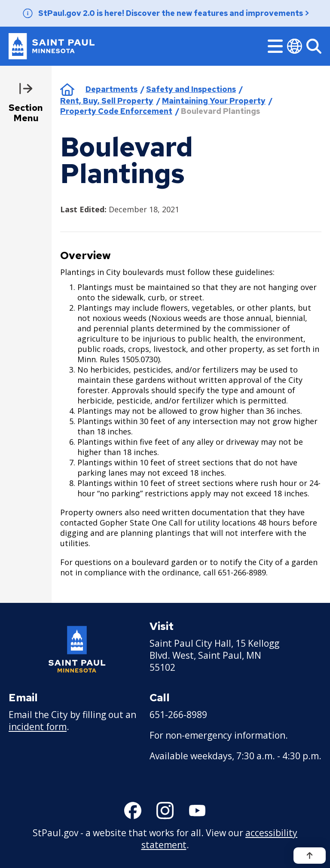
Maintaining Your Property (214, 101)
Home (67, 89)
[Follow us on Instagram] (165, 810)
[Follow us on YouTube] (197, 810)
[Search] (314, 46)
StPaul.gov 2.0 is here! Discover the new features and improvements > (174, 13)
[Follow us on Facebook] (133, 810)
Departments (112, 89)
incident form (38, 727)
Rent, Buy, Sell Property (107, 101)
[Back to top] (310, 856)
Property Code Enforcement (116, 111)
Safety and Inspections (191, 89)
